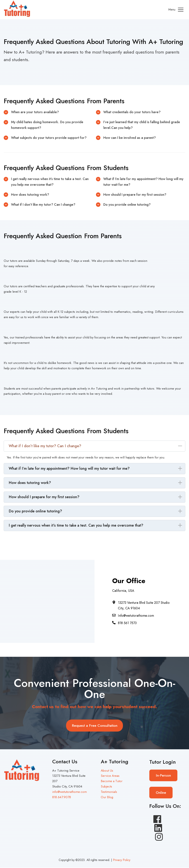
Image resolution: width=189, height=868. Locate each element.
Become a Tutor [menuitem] (112, 781)
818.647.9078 (61, 797)
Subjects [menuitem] (106, 787)
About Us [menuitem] (107, 771)
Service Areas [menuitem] (110, 776)
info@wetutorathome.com (69, 792)
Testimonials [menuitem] (109, 792)
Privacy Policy (122, 860)
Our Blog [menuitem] (107, 797)
